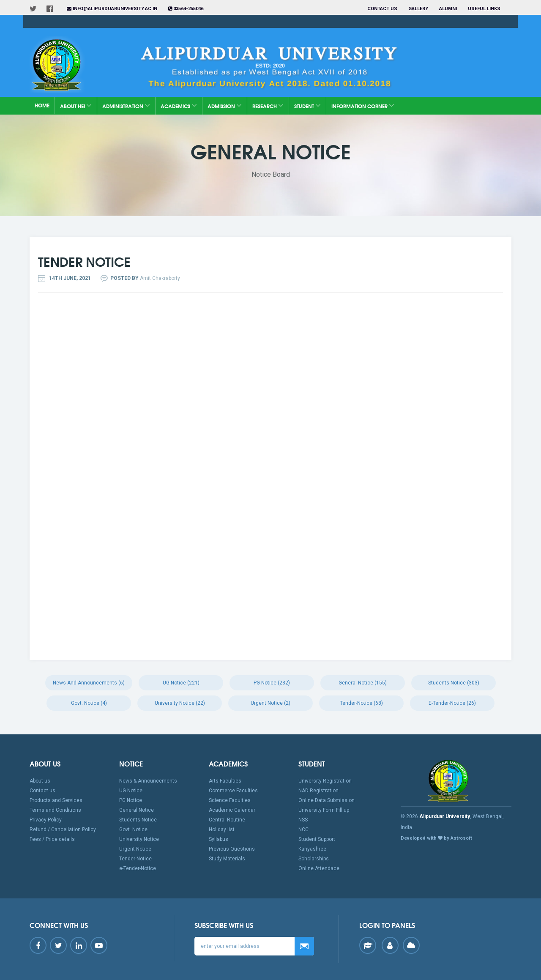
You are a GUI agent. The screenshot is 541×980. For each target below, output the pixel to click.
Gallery (418, 9)
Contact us (382, 9)
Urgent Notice (135, 849)
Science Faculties (230, 800)
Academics (179, 105)
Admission (225, 105)
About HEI (76, 105)
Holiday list (222, 829)
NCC (303, 829)
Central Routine (227, 820)
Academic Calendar (232, 810)
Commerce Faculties (233, 791)
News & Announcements (148, 781)
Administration (126, 105)
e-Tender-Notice (138, 868)
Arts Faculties (225, 781)
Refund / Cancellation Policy (63, 829)
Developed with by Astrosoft (436, 838)
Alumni (448, 9)
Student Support (317, 839)
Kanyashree (312, 849)
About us (40, 781)
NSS (303, 820)
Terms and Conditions (55, 810)
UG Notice (131, 791)
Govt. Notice (133, 829)
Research (268, 105)
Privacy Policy (46, 820)
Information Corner (363, 105)
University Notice (139, 839)
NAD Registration (318, 791)
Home (42, 105)
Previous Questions (232, 849)
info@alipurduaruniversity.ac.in (112, 9)
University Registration (325, 781)
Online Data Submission (327, 800)
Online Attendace (319, 868)
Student (307, 105)
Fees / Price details (52, 839)
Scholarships (314, 859)
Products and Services (56, 800)
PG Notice (131, 800)
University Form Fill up (324, 810)
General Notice (137, 810)
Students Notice (138, 820)
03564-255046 (186, 9)
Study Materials (227, 859)
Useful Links (485, 9)
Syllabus (219, 839)
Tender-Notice (135, 859)
